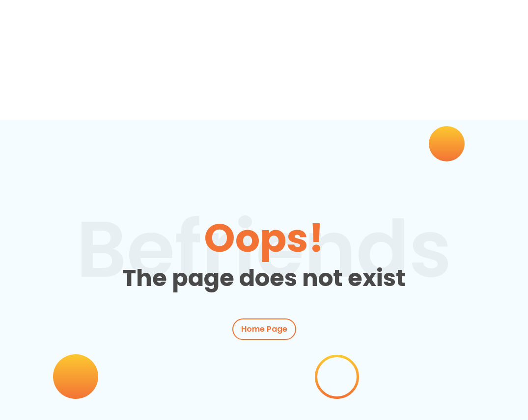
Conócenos (354, 97)
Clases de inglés (107, 97)
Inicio (52, 97)
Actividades (182, 97)
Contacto (407, 97)
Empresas (244, 97)
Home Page (264, 329)
